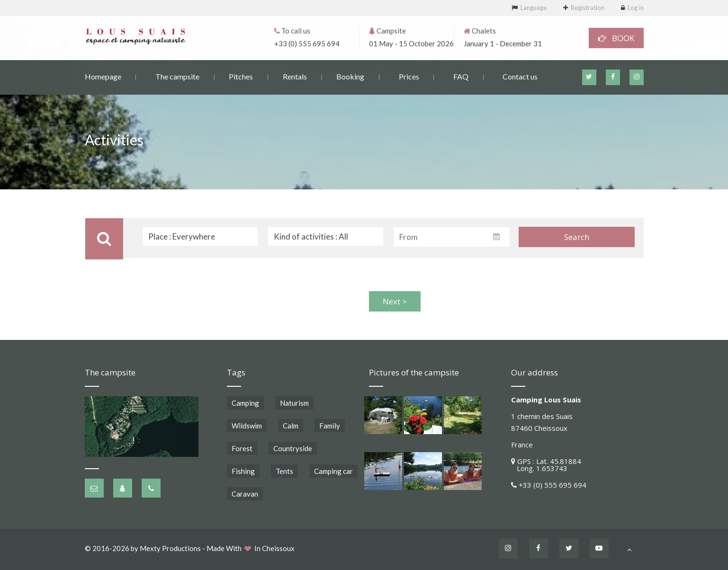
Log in (636, 8)
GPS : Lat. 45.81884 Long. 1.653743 (546, 465)
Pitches (241, 76)
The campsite (177, 76)
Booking (350, 76)
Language (534, 8)
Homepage (103, 76)
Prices (409, 76)
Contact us (520, 76)
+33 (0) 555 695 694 (307, 43)
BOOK (616, 37)
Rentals (295, 76)
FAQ (461, 76)
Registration (588, 8)
